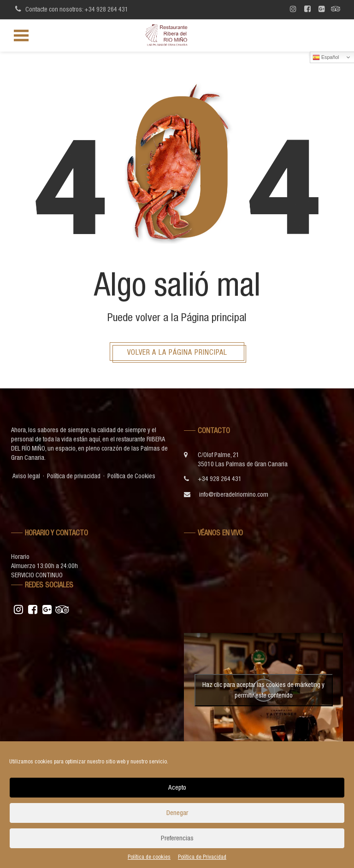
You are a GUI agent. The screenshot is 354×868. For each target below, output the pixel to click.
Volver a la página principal (177, 352)
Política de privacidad (74, 476)
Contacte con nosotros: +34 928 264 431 (70, 9)
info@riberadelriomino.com (234, 494)
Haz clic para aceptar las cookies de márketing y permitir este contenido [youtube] (263, 690)
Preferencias (177, 838)
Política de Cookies (131, 476)
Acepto (177, 787)
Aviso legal (26, 476)
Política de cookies (149, 857)
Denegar (177, 812)
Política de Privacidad (202, 857)
